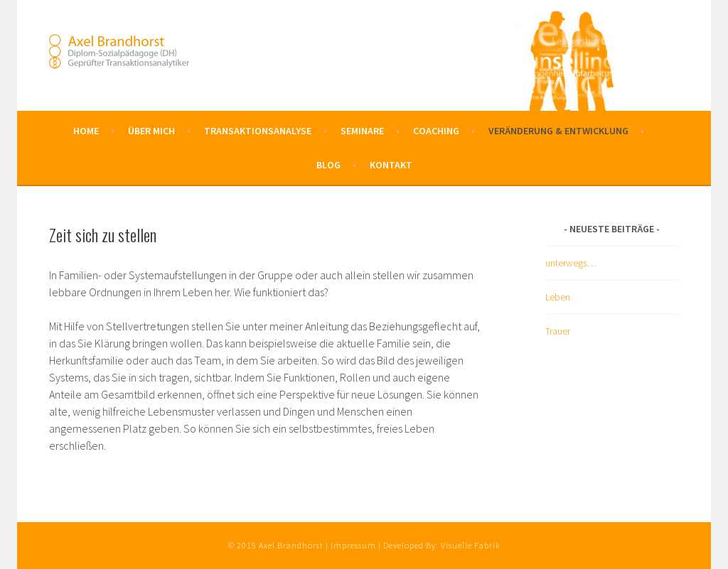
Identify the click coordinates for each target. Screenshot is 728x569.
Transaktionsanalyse (258, 131)
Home (86, 131)
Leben (558, 297)
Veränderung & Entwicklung (558, 131)
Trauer (558, 331)
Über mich (151, 131)
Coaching (436, 131)
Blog (328, 165)
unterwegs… (571, 263)
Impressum (353, 545)
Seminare (362, 131)
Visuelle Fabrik (471, 545)
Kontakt (391, 165)
